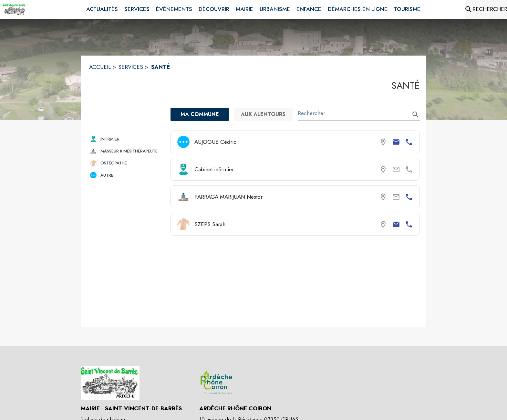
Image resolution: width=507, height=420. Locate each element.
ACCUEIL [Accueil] (100, 67)
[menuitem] (102, 9)
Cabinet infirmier (214, 169)
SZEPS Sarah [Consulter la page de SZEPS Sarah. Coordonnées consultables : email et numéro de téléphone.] (210, 224)
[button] (127, 139)
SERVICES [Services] (131, 67)
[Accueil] (15, 9)
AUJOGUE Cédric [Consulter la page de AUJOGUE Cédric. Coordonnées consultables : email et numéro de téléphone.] (215, 142)
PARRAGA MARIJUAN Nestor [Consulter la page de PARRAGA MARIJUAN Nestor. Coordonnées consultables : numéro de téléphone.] (228, 197)
